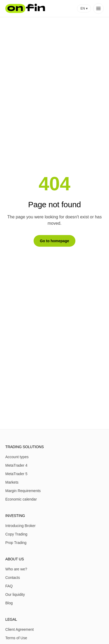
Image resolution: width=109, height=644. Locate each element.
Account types (17, 457)
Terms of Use (16, 638)
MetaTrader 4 (16, 465)
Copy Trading (16, 534)
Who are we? (16, 569)
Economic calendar (21, 499)
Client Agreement (19, 629)
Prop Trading (16, 543)
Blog (9, 603)
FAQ (9, 586)
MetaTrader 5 (16, 474)
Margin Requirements (23, 491)
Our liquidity (15, 595)
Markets (12, 482)
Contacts (13, 578)
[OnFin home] (25, 8)
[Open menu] (98, 8)
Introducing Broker (20, 526)
